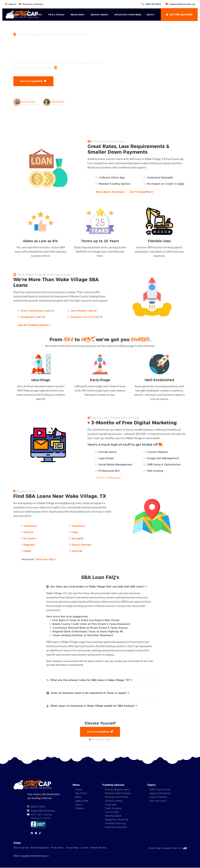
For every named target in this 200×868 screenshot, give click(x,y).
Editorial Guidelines (40, 848)
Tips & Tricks (81, 794)
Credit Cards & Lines (160, 790)
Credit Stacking (113, 809)
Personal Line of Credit (117, 797)
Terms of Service (21, 848)
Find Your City (39, 559)
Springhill (77, 539)
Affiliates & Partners (128, 15)
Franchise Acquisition (116, 827)
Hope (75, 532)
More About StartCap (111, 192)
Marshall (77, 551)
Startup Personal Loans (117, 790)
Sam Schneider (29, 102)
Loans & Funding (158, 797)
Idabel (27, 551)
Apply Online (82, 801)
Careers (84, 848)
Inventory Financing (115, 824)
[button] (100, 587)
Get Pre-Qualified (179, 15)
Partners (80, 809)
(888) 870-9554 (153, 4)
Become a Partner (33, 4)
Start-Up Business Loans (36, 311)
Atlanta (28, 532)
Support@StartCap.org (182, 4)
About (150, 15)
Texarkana (30, 526)
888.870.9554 (38, 807)
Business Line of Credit (85, 317)
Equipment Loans (32, 317)
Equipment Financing (116, 820)
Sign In (12, 4)
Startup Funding (114, 801)
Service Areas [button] (99, 15)
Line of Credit (112, 812)
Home (15, 15)
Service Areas (72, 848)
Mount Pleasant (82, 545)
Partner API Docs (99, 848)
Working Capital (113, 816)
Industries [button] (77, 15)
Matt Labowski (58, 102)
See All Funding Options (35, 325)
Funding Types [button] (33, 15)
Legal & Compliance (160, 794)
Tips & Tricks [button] (56, 15)
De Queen (30, 539)
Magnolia (29, 545)
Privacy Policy (57, 848)
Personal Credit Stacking (118, 794)
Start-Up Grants (158, 801)
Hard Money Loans (83, 311)
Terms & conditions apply (109, 478)
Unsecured (111, 805)
